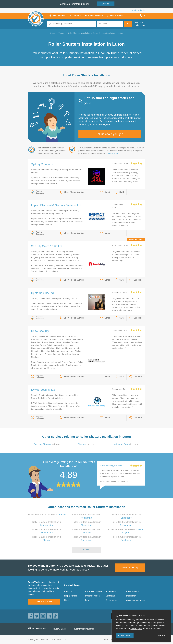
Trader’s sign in (138, 10)
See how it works (44, 601)
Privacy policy (132, 591)
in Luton (47, 444)
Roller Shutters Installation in (47, 515)
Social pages (111, 600)
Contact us (110, 596)
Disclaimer (131, 596)
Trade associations (93, 591)
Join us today (130, 567)
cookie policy (136, 629)
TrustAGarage (59, 629)
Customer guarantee (135, 600)
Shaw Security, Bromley (111, 466)
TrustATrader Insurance (84, 629)
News (67, 600)
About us (68, 591)
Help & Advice (71, 596)
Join (106, 4)
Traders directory (93, 596)
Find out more (112, 154)
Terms (88, 600)
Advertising (111, 591)
